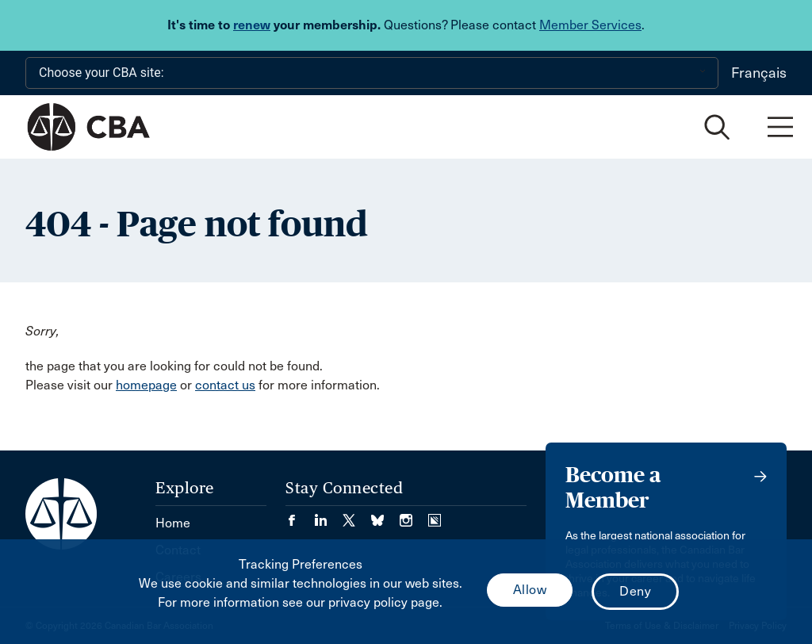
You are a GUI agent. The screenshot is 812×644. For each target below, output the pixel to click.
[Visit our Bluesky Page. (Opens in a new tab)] (385, 515)
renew (252, 25)
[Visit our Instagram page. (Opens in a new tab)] (414, 515)
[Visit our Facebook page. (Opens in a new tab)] (300, 515)
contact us (225, 385)
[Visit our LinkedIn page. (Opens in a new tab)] (328, 515)
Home (173, 523)
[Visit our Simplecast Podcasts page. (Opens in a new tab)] (435, 515)
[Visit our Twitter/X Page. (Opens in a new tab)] (357, 515)
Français (759, 73)
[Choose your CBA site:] (372, 73)
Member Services (590, 25)
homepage (146, 385)
